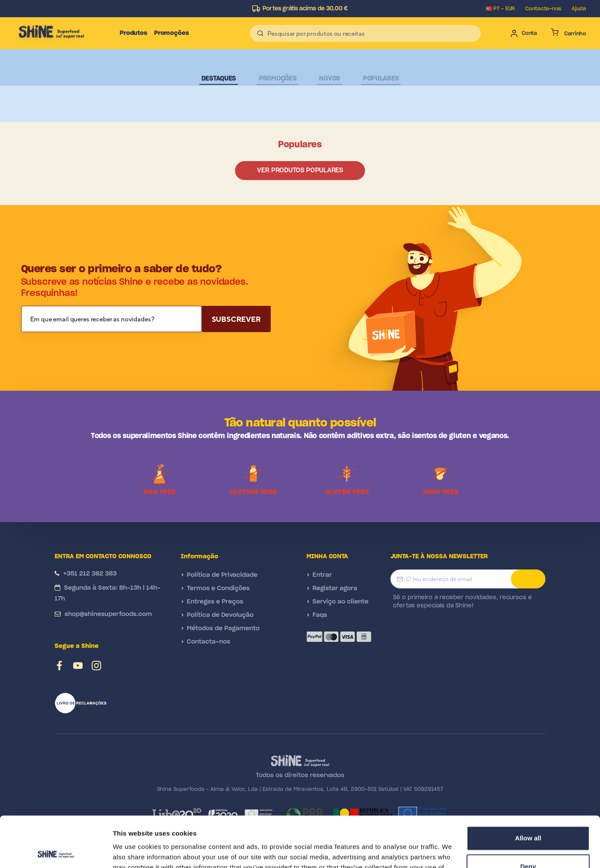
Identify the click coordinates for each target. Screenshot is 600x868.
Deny (528, 816)
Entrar (322, 575)
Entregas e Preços (215, 602)
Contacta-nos (543, 9)
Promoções (172, 33)
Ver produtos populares (300, 170)
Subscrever (236, 319)
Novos (329, 79)
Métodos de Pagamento (223, 628)
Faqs (320, 615)
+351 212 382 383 (90, 574)
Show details (133, 851)
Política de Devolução (220, 615)
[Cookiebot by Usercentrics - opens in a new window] (56, 851)
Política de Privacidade (222, 575)
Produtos (133, 33)
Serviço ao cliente (340, 602)
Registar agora (335, 588)
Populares (381, 79)
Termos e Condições (218, 588)
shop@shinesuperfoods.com (108, 614)
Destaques (219, 79)
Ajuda (579, 9)
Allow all (528, 788)
